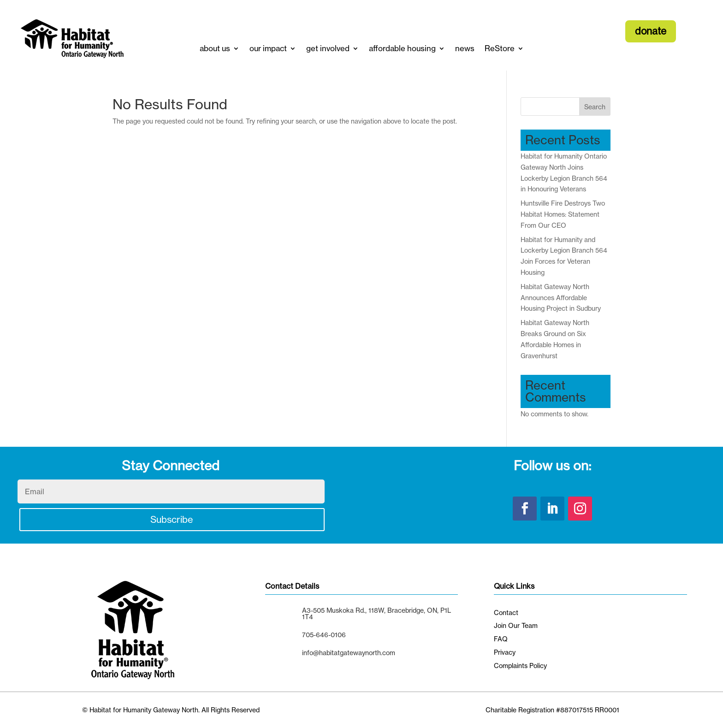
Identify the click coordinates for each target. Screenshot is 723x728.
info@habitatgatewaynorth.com (349, 653)
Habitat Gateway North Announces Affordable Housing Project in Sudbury (561, 298)
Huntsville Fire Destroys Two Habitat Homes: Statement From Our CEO (563, 214)
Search (595, 107)
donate (651, 31)
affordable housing (402, 48)
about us (215, 48)
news (465, 48)
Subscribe (172, 519)
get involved (328, 48)
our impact (268, 48)
